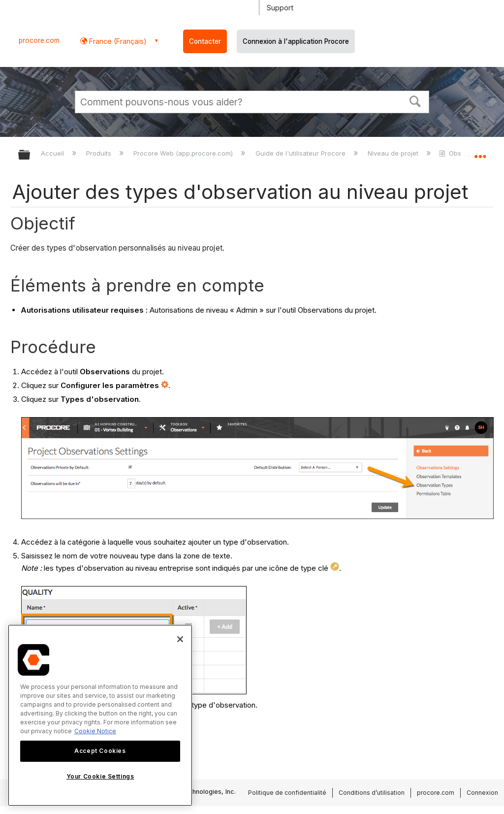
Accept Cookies (100, 751)
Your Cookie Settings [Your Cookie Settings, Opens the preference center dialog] (100, 776)
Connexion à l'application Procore (296, 41)
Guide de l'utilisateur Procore (301, 153)
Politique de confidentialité (287, 793)
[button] (415, 100)
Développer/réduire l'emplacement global (480, 152)
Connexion (482, 793)
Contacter (205, 41)
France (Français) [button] (117, 41)
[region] (100, 715)
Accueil (53, 153)
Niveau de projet (394, 153)
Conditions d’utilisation (372, 793)
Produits (100, 153)
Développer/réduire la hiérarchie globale (31, 155)
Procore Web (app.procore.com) (184, 153)
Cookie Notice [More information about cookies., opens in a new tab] (95, 731)
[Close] (180, 639)
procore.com (39, 40)
